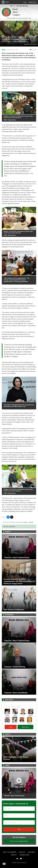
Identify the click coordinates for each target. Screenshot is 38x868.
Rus (11, 6)
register (31, 522)
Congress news (24, 855)
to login (24, 522)
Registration (32, 2)
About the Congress (10, 852)
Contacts (22, 852)
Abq (23, 6)
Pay (19, 829)
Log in (25, 2)
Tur (17, 6)
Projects (14, 855)
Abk (20, 6)
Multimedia (31, 852)
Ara (27, 6)
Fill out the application (19, 841)
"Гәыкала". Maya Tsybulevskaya (14, 795)
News (4, 50)
